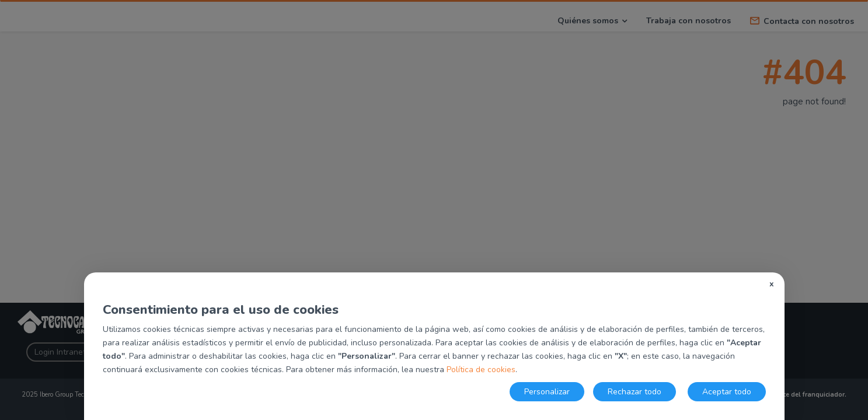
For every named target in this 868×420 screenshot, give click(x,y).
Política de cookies (481, 370)
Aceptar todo (727, 392)
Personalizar (547, 392)
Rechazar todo (635, 392)
